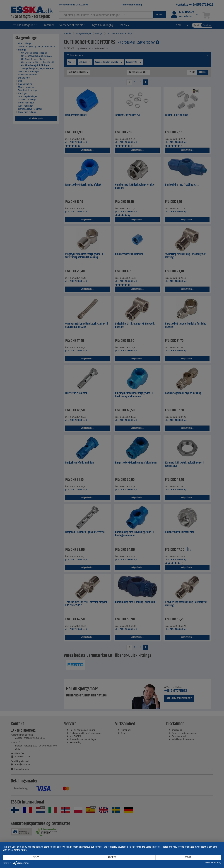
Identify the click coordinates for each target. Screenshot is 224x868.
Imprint (208, 863)
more (188, 857)
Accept (112, 857)
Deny (36, 857)
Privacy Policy (216, 863)
